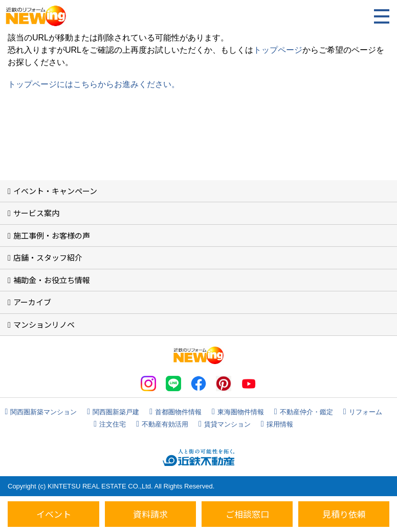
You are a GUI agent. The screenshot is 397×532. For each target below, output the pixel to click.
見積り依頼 (344, 514)
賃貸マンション (227, 424)
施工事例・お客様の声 (52, 235)
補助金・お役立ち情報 (52, 280)
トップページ (278, 50)
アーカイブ (32, 302)
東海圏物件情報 (241, 412)
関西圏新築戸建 (116, 412)
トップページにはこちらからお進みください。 (94, 84)
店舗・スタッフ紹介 (48, 257)
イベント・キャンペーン (55, 191)
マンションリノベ (44, 324)
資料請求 (150, 514)
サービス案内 (36, 213)
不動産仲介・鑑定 (306, 412)
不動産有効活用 (165, 424)
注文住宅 (113, 424)
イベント (54, 514)
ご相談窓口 (247, 514)
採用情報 (280, 424)
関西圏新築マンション (43, 412)
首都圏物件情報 (178, 412)
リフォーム (366, 412)
